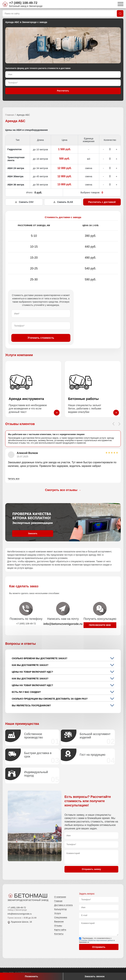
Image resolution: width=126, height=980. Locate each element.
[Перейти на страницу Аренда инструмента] (33, 389)
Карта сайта (60, 930)
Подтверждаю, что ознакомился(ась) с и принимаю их (97, 940)
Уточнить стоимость (41, 338)
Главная (10, 115)
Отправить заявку (91, 869)
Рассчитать (63, 91)
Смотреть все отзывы (63, 490)
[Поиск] (120, 13)
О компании (60, 897)
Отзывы (58, 926)
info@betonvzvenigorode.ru (20, 914)
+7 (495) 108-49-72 (23, 3)
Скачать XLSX (63, 202)
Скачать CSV (24, 202)
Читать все (14, 479)
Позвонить (31, 976)
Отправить (99, 947)
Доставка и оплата (63, 905)
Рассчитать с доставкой (102, 202)
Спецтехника (61, 917)
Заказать (33, 533)
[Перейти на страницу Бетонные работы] (93, 389)
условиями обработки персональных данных (96, 940)
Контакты (59, 934)
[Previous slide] (113, 424)
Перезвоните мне (100, 625)
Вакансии (59, 921)
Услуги (57, 913)
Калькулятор (60, 909)
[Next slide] (119, 424)
